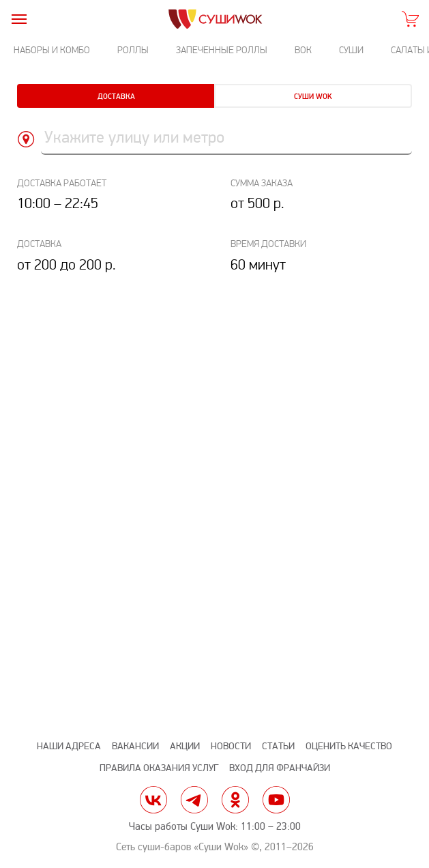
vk (153, 800)
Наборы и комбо (52, 50)
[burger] (19, 19)
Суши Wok (313, 97)
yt (276, 800)
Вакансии (135, 746)
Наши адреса (69, 746)
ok (235, 800)
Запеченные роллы (222, 50)
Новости (231, 746)
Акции (185, 746)
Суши (351, 50)
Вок (303, 50)
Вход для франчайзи (280, 768)
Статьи (278, 746)
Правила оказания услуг (159, 768)
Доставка (116, 97)
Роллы (133, 50)
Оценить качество (349, 746)
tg (194, 800)
